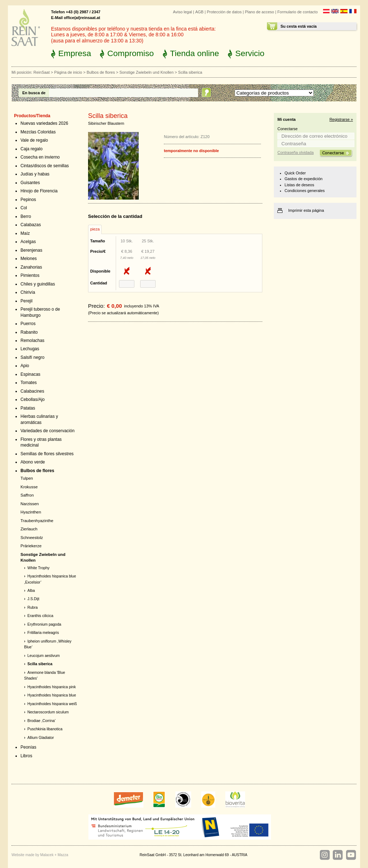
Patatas (28, 408)
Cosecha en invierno (40, 157)
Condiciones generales (305, 191)
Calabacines (32, 391)
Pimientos (30, 275)
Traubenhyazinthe (37, 521)
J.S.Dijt (33, 599)
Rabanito (29, 332)
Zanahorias (31, 267)
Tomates (29, 383)
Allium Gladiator (41, 738)
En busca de (34, 93)
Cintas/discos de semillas (45, 166)
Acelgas (28, 242)
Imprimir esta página (306, 210)
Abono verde (33, 462)
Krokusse (29, 487)
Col (24, 208)
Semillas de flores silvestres (47, 454)
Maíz (25, 233)
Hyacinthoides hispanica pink (52, 687)
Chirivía (28, 292)
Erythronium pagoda (44, 624)
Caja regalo (31, 149)
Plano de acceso (259, 12)
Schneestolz (32, 538)
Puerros (28, 324)
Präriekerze (31, 546)
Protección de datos (224, 12)
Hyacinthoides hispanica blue (52, 695)
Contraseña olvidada (296, 152)
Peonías (28, 747)
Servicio (250, 53)
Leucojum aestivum (43, 656)
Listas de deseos (299, 185)
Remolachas (33, 341)
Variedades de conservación (47, 431)
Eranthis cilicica (40, 616)
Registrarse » (341, 119)
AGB (199, 12)
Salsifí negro (33, 357)
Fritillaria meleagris (43, 633)
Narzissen (30, 504)
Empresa (75, 53)
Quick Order (295, 173)
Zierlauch (29, 529)
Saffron (27, 495)
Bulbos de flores (101, 72)
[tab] (95, 229)
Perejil (26, 301)
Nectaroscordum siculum (48, 712)
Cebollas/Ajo (33, 399)
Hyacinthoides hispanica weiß (52, 704)
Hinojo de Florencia (39, 191)
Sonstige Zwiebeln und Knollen (146, 72)
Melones (29, 259)
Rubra (32, 607)
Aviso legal (182, 12)
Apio (25, 366)
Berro (26, 216)
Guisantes (30, 183)
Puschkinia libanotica (45, 729)
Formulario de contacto (298, 12)
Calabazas (31, 225)
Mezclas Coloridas (38, 132)
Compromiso (130, 53)
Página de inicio (68, 72)
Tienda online (194, 53)
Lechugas (30, 349)
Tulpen (27, 478)
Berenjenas (31, 250)
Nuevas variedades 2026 (44, 123)
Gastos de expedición (304, 179)
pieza (95, 229)
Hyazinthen (31, 512)
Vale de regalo (34, 140)
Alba (31, 591)
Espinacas (30, 374)
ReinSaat (42, 72)
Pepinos (28, 200)
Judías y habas (35, 174)
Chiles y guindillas (38, 284)
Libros (26, 756)
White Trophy (38, 568)
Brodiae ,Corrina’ (41, 721)
